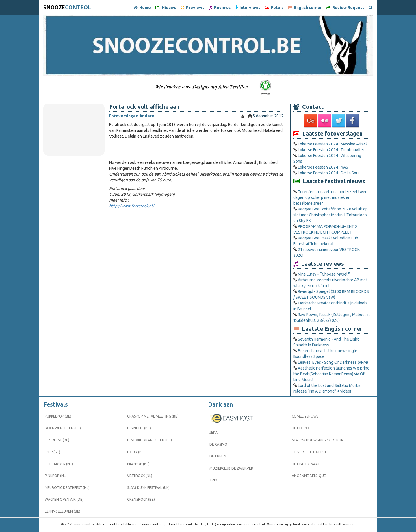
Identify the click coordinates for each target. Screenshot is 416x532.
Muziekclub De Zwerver (231, 468)
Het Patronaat (306, 464)
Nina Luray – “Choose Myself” (324, 274)
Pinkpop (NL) (56, 476)
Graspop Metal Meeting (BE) (153, 416)
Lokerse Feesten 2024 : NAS (323, 167)
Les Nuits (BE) (139, 428)
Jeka (213, 432)
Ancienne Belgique (309, 476)
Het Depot (301, 428)
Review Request (345, 8)
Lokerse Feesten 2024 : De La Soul (329, 173)
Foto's (274, 8)
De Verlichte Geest (309, 452)
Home (142, 8)
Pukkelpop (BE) (58, 416)
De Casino (218, 444)
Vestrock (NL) (140, 476)
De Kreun (218, 456)
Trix (213, 480)
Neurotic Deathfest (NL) (67, 488)
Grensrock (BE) (141, 499)
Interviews (248, 8)
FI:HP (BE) (52, 452)
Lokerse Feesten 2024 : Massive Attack (333, 144)
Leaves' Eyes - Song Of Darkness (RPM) (333, 362)
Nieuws (166, 8)
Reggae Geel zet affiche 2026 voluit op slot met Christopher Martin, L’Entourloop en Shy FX (330, 215)
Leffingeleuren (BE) (63, 511)
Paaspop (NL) (138, 464)
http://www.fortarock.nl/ (132, 206)
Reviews (220, 8)
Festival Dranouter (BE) (149, 440)
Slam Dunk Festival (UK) (148, 488)
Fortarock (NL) (59, 464)
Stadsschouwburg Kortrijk (317, 440)
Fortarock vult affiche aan (144, 107)
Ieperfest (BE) (57, 440)
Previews (192, 8)
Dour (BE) (136, 452)
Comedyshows (305, 416)
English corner (305, 8)
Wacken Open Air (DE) (64, 499)
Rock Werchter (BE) (63, 428)
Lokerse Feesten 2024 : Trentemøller (331, 150)
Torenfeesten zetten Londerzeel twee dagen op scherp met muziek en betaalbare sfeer (330, 197)
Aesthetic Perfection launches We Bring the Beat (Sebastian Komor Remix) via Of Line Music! (331, 374)
